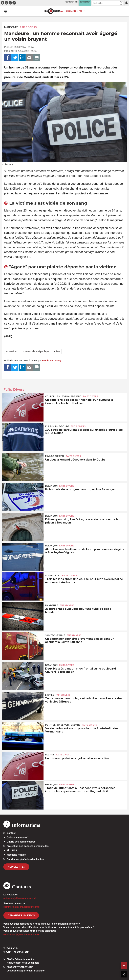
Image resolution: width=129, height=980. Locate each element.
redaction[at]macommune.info (20, 898)
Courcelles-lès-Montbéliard (63, 396)
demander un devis (21, 915)
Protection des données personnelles (28, 846)
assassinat (12, 351)
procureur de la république (35, 351)
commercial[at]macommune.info (21, 907)
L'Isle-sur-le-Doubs (57, 426)
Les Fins (50, 755)
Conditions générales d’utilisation (26, 859)
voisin (57, 351)
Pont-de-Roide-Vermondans (63, 725)
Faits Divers (28, 27)
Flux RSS (12, 850)
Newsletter (16, 867)
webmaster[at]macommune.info (21, 934)
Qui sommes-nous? (18, 837)
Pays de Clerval (55, 456)
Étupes (50, 695)
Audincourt (53, 575)
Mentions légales (16, 855)
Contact (11, 833)
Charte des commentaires (21, 842)
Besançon (51, 486)
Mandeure (11, 27)
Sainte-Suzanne (55, 635)
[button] (121, 3)
